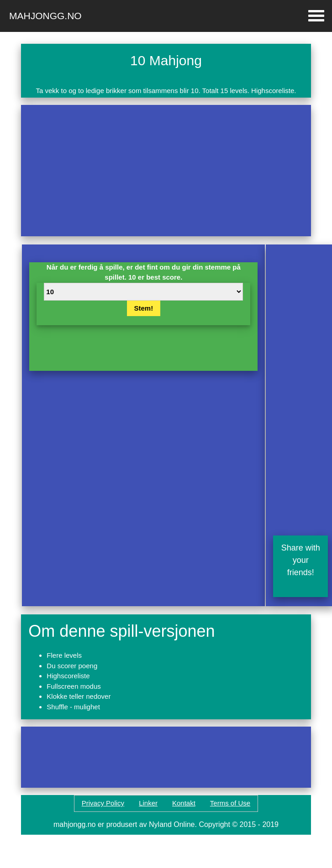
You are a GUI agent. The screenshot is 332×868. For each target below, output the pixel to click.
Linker (148, 803)
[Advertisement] (129, 171)
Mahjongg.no (45, 16)
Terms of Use (230, 803)
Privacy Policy (103, 803)
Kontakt (184, 803)
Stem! (144, 308)
